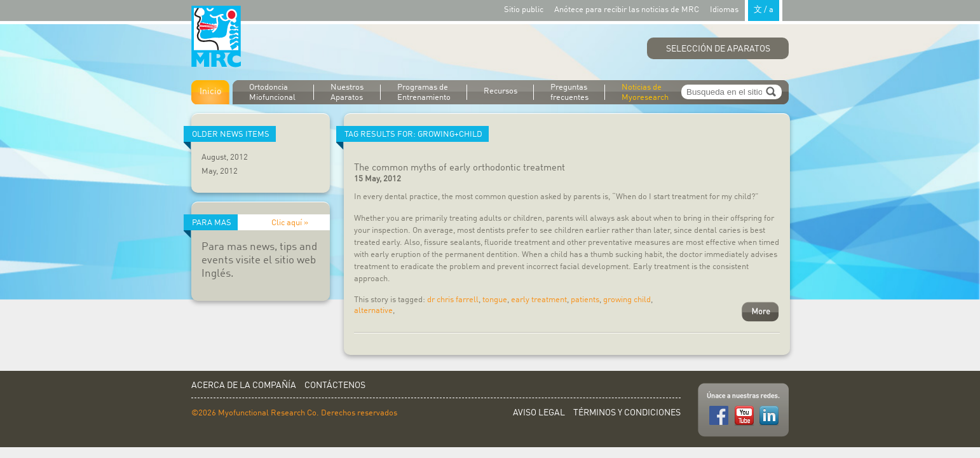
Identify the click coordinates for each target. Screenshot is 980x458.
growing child (627, 300)
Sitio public (524, 10)
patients (585, 300)
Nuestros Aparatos (347, 93)
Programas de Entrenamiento (424, 93)
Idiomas (746, 9)
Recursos (500, 91)
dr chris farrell (453, 300)
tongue (495, 300)
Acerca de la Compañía (244, 385)
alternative (373, 311)
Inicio (210, 92)
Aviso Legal (539, 413)
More (760, 312)
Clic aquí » (290, 223)
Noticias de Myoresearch (645, 93)
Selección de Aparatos (718, 49)
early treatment (539, 300)
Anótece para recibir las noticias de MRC (627, 10)
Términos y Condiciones (627, 413)
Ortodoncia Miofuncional (272, 93)
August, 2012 (225, 157)
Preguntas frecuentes (569, 93)
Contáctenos (335, 385)
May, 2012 (220, 171)
